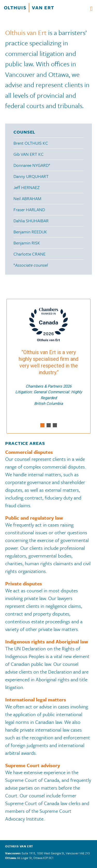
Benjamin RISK (27, 243)
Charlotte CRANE (29, 254)
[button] (42, 425)
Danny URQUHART (31, 176)
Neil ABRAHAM (27, 198)
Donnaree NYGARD (31, 165)
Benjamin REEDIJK (30, 232)
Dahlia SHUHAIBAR (31, 221)
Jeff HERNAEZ (27, 187)
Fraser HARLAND (29, 210)
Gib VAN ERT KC (29, 154)
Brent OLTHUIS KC (31, 143)
